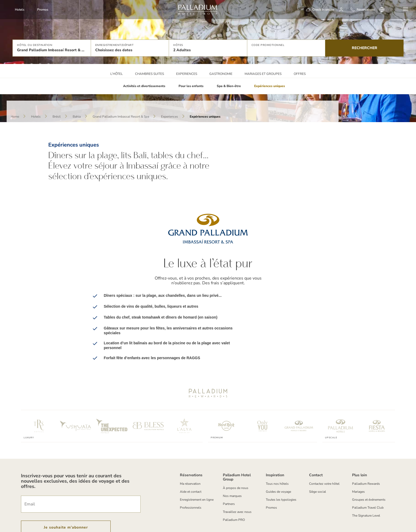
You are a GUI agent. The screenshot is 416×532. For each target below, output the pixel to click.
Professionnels (191, 479)
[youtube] (374, 524)
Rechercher (365, 48)
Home (15, 117)
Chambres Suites (149, 74)
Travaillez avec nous (237, 483)
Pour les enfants (191, 86)
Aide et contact (191, 463)
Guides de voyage (278, 463)
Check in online (323, 10)
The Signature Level (366, 487)
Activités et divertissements (144, 86)
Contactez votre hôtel (324, 455)
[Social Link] (332, 524)
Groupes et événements (369, 471)
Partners (229, 475)
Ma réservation (190, 455)
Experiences (187, 74)
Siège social (318, 463)
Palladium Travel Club (368, 479)
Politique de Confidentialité (114, 529)
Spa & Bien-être (229, 86)
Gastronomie (221, 74)
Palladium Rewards (366, 455)
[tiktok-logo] (388, 524)
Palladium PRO (234, 491)
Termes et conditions (38, 529)
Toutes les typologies (281, 471)
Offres (300, 74)
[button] (52, 48)
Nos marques (232, 467)
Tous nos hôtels (277, 455)
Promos (43, 10)
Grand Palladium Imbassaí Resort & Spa (121, 117)
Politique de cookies (74, 529)
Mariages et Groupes (263, 74)
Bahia (77, 117)
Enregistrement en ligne (197, 471)
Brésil (57, 117)
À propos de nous (236, 459)
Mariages (358, 463)
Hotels (36, 117)
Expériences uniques (270, 86)
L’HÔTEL (117, 74)
